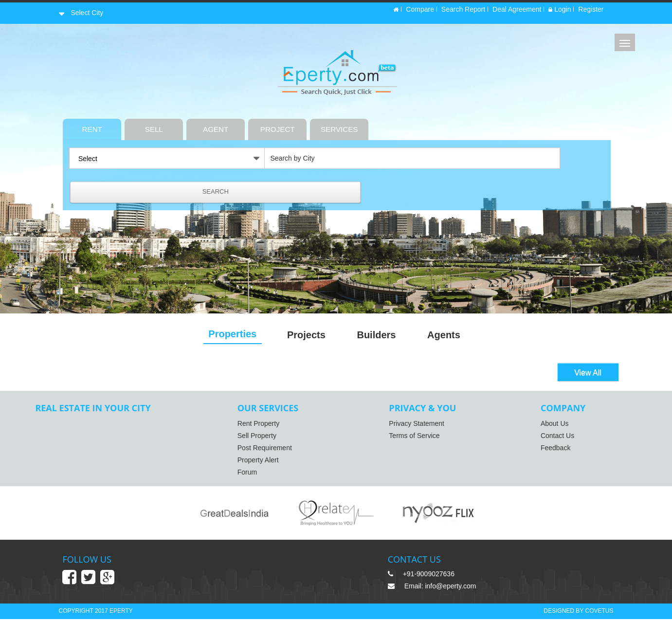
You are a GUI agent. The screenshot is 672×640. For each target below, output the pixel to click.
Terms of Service (410, 439)
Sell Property (266, 439)
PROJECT (319, 125)
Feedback (538, 451)
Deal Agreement (517, 11)
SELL (196, 125)
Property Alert (267, 463)
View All (588, 374)
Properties (235, 335)
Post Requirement (273, 451)
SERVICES (382, 125)
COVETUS (599, 631)
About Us (538, 427)
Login (560, 11)
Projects (313, 336)
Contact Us (540, 439)
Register (591, 11)
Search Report (463, 11)
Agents (460, 336)
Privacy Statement (413, 427)
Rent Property (267, 427)
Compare (420, 11)
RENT (134, 125)
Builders (388, 336)
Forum (256, 475)
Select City (86, 11)
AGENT (257, 125)
